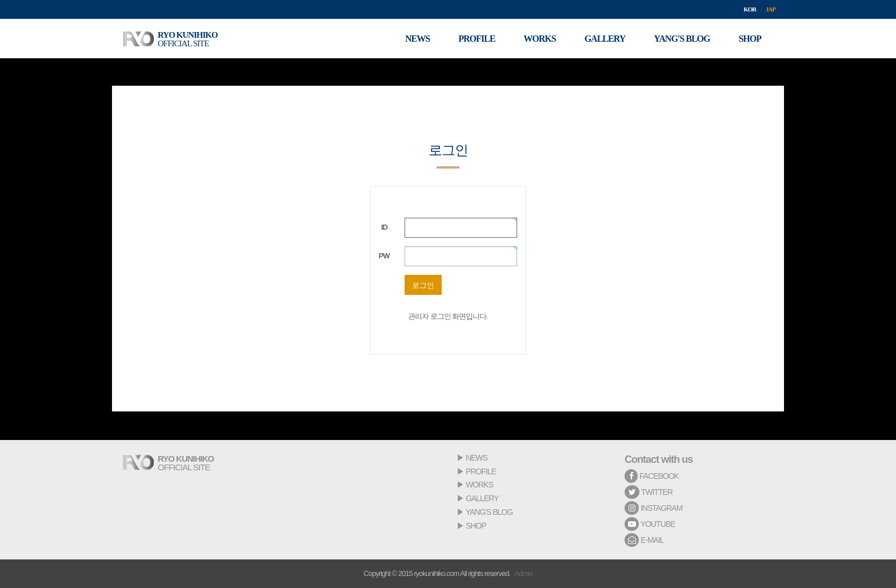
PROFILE (481, 471)
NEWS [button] (417, 39)
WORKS (479, 485)
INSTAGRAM (653, 508)
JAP (771, 9)
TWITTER (649, 492)
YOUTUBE (650, 524)
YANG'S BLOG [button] (682, 39)
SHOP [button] (750, 39)
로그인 (423, 285)
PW (384, 256)
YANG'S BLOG (489, 512)
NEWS (477, 458)
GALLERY (482, 498)
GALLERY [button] (605, 39)
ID (384, 227)
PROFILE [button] (477, 39)
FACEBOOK (652, 476)
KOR (750, 9)
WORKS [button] (539, 39)
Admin (523, 573)
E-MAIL (644, 540)
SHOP (476, 526)
